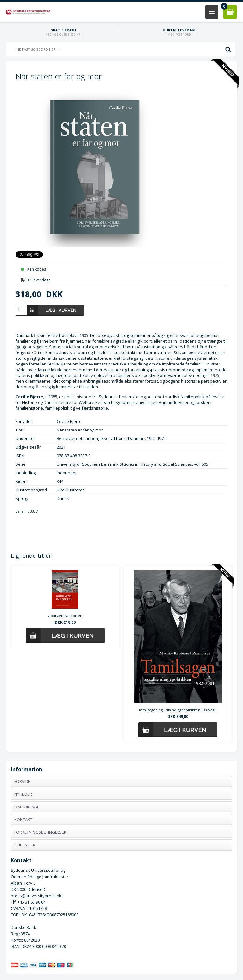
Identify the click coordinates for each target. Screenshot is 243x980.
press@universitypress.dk (36, 896)
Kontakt (23, 819)
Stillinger (25, 845)
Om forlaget (28, 807)
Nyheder (23, 794)
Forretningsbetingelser (40, 832)
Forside (22, 781)
